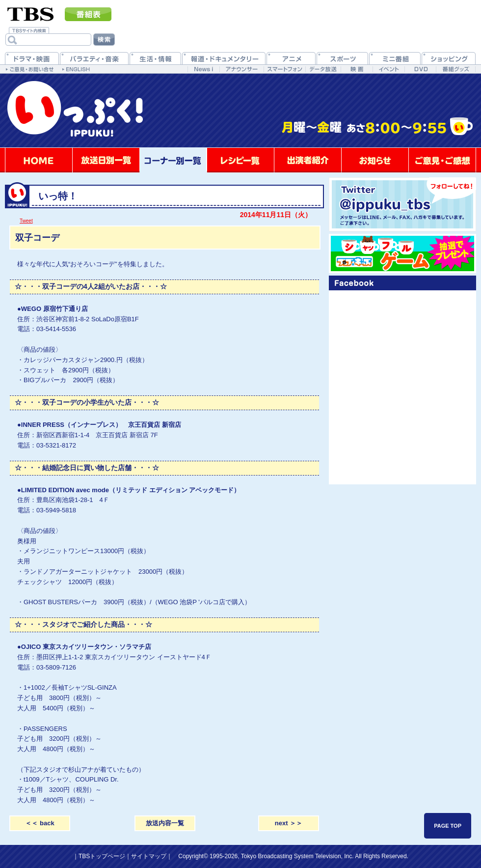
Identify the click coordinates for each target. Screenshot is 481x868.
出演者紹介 (308, 160)
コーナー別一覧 (173, 160)
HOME (39, 160)
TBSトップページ (102, 856)
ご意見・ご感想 (442, 160)
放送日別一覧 (106, 160)
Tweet (26, 221)
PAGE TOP (448, 826)
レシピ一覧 (240, 160)
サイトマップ (149, 856)
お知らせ (375, 160)
